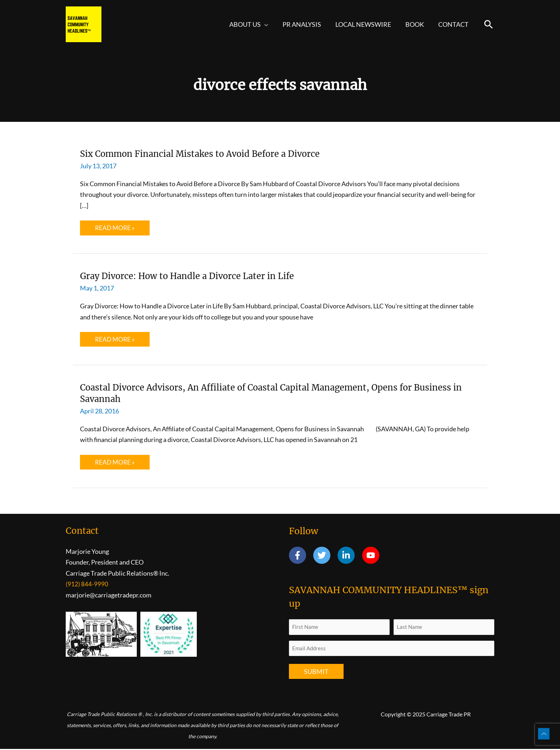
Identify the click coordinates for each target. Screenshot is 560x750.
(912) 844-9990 (87, 585)
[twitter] (325, 556)
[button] (489, 24)
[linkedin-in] (349, 556)
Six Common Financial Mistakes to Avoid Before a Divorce (212, 153)
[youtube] (372, 556)
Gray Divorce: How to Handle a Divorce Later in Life (198, 276)
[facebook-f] (301, 556)
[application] (271, 24)
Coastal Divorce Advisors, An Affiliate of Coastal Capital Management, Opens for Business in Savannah (263, 393)
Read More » (115, 230)
